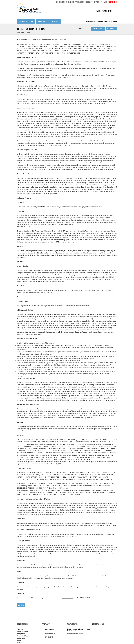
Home (18, 33)
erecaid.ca (77, 64)
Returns (19, 641)
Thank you (20, 629)
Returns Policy (21, 638)
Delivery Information (22, 631)
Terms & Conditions (26, 33)
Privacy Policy (21, 634)
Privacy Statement (51, 77)
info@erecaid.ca (68, 598)
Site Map (19, 643)
